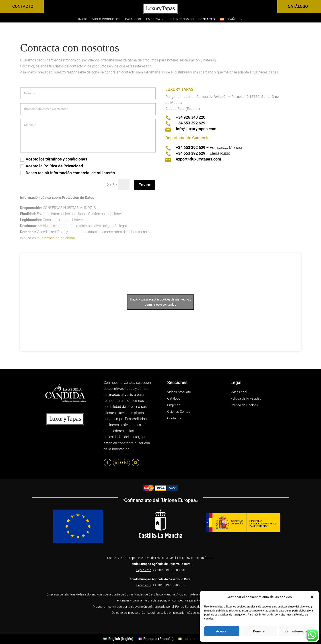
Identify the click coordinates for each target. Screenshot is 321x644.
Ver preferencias (297, 631)
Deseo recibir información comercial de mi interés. (68, 173)
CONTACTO (23, 6)
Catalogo (133, 19)
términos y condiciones (66, 159)
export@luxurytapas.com (199, 159)
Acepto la (52, 166)
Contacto (207, 19)
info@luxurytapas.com (196, 129)
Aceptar (222, 631)
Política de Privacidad (63, 166)
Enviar (145, 185)
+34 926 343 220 (191, 117)
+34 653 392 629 (191, 123)
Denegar (259, 631)
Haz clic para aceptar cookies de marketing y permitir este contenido (161, 302)
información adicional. (59, 238)
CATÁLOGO (298, 6)
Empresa (153, 19)
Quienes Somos (181, 19)
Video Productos (106, 19)
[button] (312, 597)
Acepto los (54, 159)
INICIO (83, 19)
